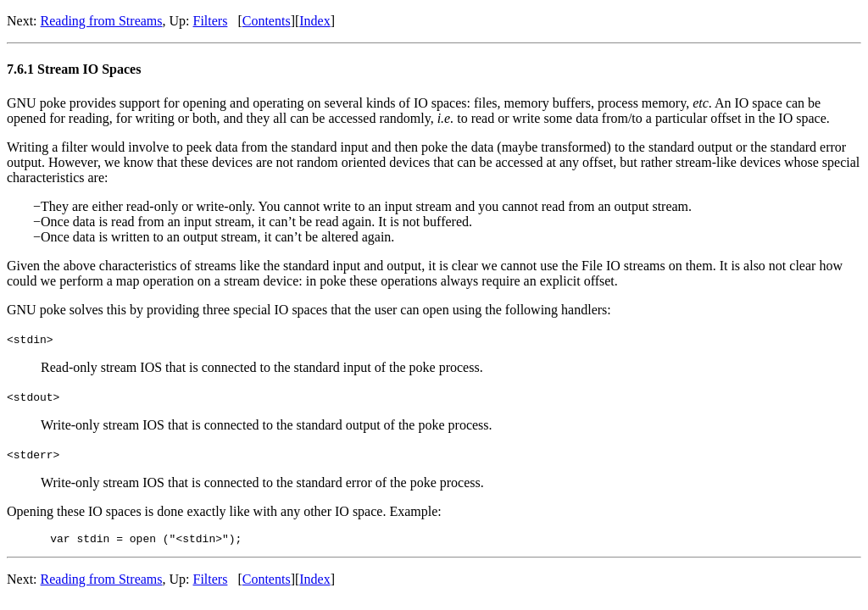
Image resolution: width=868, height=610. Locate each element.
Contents (267, 21)
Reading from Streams (102, 21)
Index (314, 21)
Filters (211, 21)
